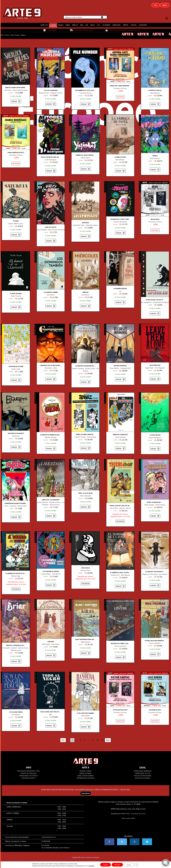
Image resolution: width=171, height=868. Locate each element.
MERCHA (75, 22)
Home (2, 32)
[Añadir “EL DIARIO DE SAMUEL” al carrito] (16, 304)
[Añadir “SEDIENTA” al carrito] (155, 166)
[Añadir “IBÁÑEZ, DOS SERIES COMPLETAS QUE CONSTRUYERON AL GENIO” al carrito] (85, 445)
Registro (165, 5)
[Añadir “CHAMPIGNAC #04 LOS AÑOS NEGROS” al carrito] (51, 376)
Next (108, 737)
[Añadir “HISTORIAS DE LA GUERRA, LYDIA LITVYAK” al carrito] (120, 654)
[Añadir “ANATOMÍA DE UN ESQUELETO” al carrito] (16, 444)
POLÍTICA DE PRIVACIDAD (143, 773)
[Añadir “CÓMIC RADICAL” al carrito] (85, 580)
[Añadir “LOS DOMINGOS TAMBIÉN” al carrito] (51, 303)
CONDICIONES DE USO (142, 770)
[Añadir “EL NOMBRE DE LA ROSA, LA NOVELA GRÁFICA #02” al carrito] (120, 583)
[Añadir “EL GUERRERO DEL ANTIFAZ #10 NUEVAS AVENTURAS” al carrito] (16, 586)
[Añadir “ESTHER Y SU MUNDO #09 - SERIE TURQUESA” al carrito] (155, 513)
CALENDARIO (143, 22)
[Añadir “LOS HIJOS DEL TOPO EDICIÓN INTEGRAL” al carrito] (155, 582)
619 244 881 (45, 842)
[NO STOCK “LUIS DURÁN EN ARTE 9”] (155, 718)
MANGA (61, 22)
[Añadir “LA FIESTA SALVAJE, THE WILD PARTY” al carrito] (155, 310)
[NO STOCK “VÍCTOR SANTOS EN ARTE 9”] (120, 718)
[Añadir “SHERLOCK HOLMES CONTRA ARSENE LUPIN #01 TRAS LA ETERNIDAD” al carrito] (16, 98)
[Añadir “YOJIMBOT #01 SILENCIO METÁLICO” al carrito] (85, 166)
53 (93, 737)
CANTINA (133, 22)
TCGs (99, 22)
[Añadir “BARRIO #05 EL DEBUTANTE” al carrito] (120, 445)
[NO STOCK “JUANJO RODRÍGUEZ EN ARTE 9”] (16, 160)
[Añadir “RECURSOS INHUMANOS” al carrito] (120, 376)
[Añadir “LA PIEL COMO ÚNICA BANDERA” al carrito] (85, 724)
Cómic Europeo (15, 32)
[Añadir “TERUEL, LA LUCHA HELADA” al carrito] (85, 504)
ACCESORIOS (106, 22)
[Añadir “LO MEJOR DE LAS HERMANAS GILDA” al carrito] (51, 445)
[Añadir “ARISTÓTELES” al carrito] (85, 233)
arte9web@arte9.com (49, 834)
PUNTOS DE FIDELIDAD (28, 770)
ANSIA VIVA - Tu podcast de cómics (133, 810)
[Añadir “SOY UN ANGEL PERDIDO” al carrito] (16, 722)
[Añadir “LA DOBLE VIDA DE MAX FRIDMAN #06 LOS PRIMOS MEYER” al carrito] (155, 651)
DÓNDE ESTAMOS (85, 770)
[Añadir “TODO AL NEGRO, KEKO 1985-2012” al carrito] (51, 722)
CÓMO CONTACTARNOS (85, 773)
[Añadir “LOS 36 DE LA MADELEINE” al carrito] (51, 101)
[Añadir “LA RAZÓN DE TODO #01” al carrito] (155, 101)
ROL (87, 22)
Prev (63, 737)
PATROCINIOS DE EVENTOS (29, 773)
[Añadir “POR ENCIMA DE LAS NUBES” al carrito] (16, 377)
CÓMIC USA (44, 22)
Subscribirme (86, 790)
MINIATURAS (117, 22)
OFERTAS (126, 22)
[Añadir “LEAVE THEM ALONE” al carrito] (155, 376)
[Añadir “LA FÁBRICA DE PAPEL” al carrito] (120, 168)
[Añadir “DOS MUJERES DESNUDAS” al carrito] (120, 299)
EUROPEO (53, 22)
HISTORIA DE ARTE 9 (29, 775)
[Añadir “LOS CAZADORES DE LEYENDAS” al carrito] (51, 582)
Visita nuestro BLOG (128, 815)
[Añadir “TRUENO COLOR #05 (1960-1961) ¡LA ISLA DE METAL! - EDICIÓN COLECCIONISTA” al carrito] (120, 518)
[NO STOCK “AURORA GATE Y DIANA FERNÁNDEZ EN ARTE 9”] (120, 94)
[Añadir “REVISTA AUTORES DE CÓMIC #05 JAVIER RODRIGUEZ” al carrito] (51, 168)
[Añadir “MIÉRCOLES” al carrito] (85, 303)
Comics (7, 32)
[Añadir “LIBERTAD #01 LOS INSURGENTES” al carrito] (51, 513)
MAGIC (93, 22)
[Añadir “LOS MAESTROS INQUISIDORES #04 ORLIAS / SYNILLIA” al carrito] (85, 379)
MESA (82, 22)
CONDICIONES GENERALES (143, 768)
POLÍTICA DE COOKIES (143, 775)
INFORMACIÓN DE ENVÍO (85, 775)
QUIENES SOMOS (85, 768)
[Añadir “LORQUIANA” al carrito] (51, 652)
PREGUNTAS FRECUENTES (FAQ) (29, 768)
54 (98, 737)
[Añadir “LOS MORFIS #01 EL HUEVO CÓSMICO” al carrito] (120, 230)
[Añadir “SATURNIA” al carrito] (16, 231)
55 (102, 737)
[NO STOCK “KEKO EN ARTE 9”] (155, 227)
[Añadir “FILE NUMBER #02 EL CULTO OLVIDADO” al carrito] (85, 101)
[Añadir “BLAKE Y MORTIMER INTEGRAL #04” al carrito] (85, 650)
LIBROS (68, 22)
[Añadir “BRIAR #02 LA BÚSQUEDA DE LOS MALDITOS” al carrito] (16, 658)
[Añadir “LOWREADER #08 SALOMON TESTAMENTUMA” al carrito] (16, 514)
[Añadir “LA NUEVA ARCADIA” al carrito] (155, 445)
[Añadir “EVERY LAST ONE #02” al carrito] (51, 238)
